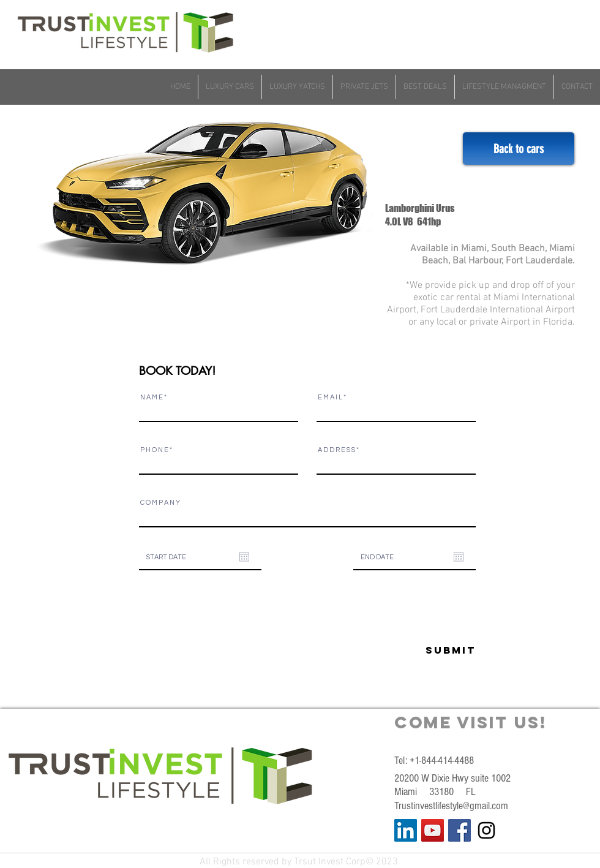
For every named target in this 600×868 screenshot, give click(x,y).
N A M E (152, 397)
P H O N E (154, 450)
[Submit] (419, 650)
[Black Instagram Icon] (486, 830)
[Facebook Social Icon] (459, 830)
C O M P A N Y (160, 503)
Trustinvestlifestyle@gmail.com (451, 806)
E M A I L (330, 397)
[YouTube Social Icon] (433, 830)
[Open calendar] (244, 557)
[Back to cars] (519, 149)
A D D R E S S (336, 450)
